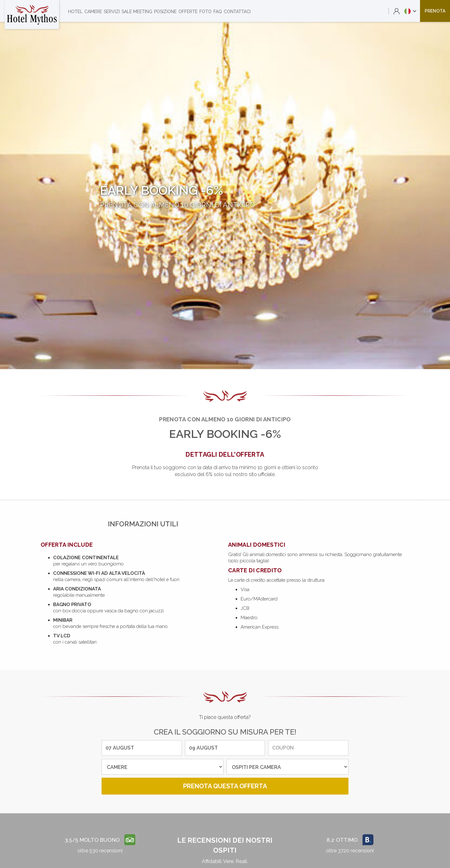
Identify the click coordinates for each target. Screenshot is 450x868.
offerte (188, 12)
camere (93, 12)
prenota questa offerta (225, 786)
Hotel (75, 12)
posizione (165, 12)
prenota (435, 11)
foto (205, 12)
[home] (32, 15)
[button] (411, 11)
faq (218, 12)
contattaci (237, 12)
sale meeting (137, 12)
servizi (112, 12)
